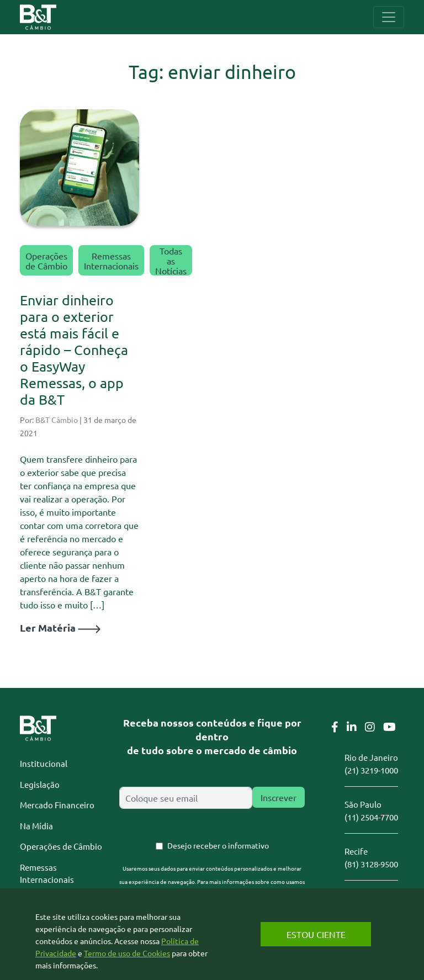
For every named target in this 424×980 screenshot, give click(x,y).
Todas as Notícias (171, 261)
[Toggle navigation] (389, 17)
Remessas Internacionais (111, 261)
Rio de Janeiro (371, 757)
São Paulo (363, 804)
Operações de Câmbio (46, 261)
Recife (356, 851)
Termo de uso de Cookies (127, 953)
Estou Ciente (316, 934)
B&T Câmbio (57, 420)
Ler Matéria (60, 627)
